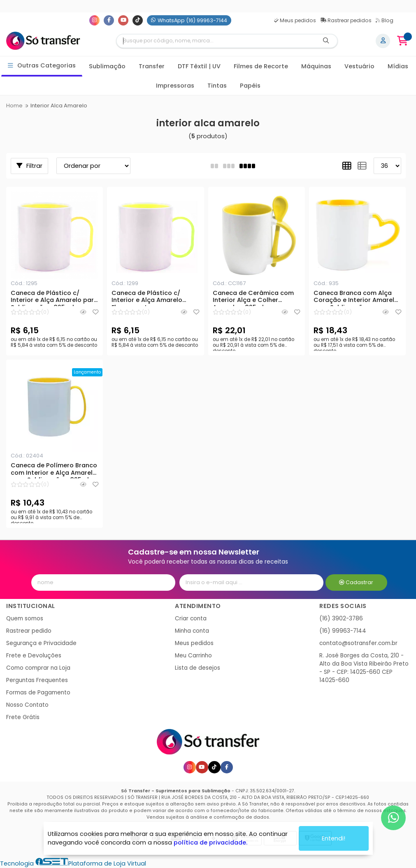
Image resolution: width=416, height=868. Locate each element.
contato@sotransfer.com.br (358, 643)
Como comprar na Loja (38, 668)
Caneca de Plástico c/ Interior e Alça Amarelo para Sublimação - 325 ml (54, 298)
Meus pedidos (295, 20)
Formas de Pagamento (38, 693)
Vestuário (359, 66)
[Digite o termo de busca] (216, 41)
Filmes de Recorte (261, 66)
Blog (385, 20)
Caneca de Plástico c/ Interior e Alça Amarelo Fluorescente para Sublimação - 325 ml (147, 298)
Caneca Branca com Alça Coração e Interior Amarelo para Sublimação (356, 298)
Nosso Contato (27, 705)
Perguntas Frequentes (37, 680)
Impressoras (175, 86)
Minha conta (192, 631)
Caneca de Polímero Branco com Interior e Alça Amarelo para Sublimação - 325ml (54, 470)
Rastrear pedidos (346, 20)
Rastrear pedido (29, 631)
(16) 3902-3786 (341, 619)
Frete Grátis (23, 717)
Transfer (152, 66)
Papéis (250, 86)
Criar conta (191, 619)
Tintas (217, 86)
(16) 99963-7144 (343, 631)
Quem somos (25, 619)
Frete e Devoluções (34, 656)
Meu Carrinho (193, 656)
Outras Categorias (42, 66)
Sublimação (107, 66)
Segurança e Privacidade (41, 643)
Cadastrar (356, 582)
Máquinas (316, 66)
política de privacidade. (210, 840)
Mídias (398, 66)
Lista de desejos (198, 668)
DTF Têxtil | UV (199, 66)
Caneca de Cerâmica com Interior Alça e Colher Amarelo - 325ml (253, 298)
